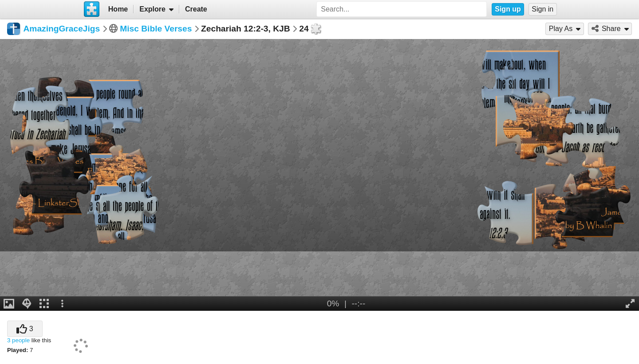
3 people (18, 340)
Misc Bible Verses (156, 29)
